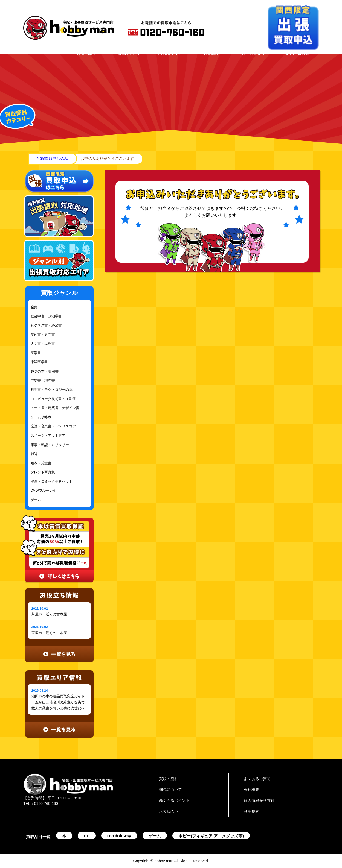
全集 (34, 307)
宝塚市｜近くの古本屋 (49, 633)
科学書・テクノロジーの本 (52, 390)
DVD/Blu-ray (119, 836)
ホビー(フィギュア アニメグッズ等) (211, 836)
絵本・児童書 (41, 463)
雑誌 (34, 454)
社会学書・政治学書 (46, 316)
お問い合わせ (298, 53)
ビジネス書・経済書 (46, 325)
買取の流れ (86, 53)
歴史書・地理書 (43, 380)
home (27, 159)
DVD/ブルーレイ (44, 490)
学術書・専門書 (43, 334)
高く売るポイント (171, 53)
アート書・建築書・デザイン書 (55, 408)
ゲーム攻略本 (41, 417)
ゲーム (36, 500)
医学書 (36, 353)
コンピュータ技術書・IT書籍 (53, 399)
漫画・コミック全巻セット (52, 481)
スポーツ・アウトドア (48, 436)
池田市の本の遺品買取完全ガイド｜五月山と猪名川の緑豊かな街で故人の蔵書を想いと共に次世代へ (58, 702)
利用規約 (251, 811)
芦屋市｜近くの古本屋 (49, 614)
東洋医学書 (39, 362)
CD (87, 836)
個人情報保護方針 (259, 800)
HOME (44, 53)
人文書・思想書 (43, 344)
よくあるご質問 (255, 53)
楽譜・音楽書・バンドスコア (53, 426)
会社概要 (251, 790)
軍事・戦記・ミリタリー (50, 445)
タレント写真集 (43, 472)
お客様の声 (213, 53)
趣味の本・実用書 (45, 371)
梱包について (129, 53)
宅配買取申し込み (53, 159)
